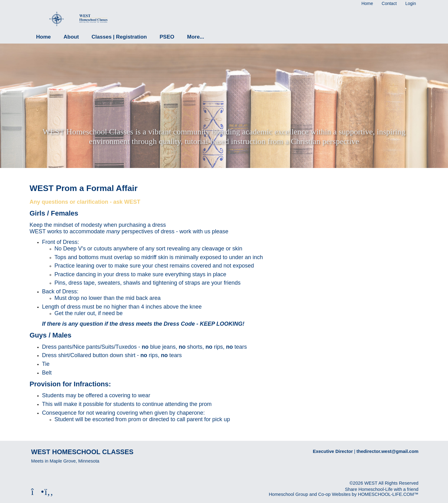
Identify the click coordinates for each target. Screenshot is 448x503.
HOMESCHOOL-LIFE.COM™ (388, 494)
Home (43, 37)
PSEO (167, 37)
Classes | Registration (119, 37)
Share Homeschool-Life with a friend (382, 489)
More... (196, 37)
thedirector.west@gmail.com (387, 451)
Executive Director (333, 451)
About (71, 37)
